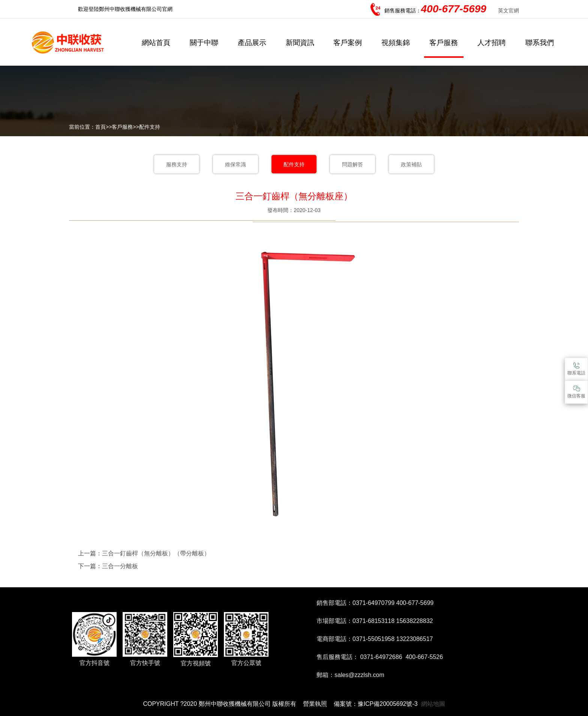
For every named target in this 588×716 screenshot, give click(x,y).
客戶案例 (348, 43)
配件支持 (150, 127)
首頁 (100, 127)
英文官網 (508, 11)
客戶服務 (444, 43)
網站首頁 (156, 43)
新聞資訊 (300, 43)
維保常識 (235, 164)
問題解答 (352, 164)
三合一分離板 (120, 566)
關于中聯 (204, 43)
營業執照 (315, 704)
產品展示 (252, 43)
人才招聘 (492, 43)
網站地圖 (433, 704)
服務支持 (177, 164)
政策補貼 (411, 164)
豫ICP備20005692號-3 (388, 704)
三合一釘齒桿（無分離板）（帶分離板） (156, 553)
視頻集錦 (396, 43)
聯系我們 (540, 43)
